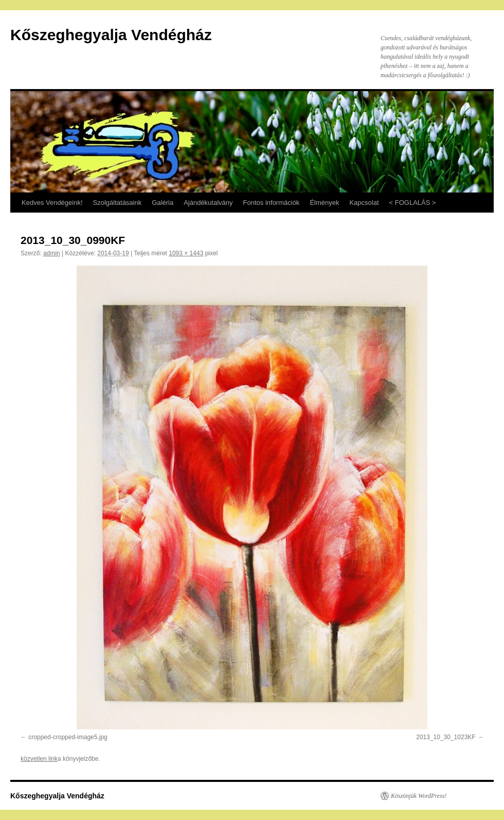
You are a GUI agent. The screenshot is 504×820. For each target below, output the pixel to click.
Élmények (324, 203)
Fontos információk (272, 203)
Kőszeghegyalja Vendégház (111, 35)
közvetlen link (39, 759)
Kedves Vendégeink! (52, 203)
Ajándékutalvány (208, 203)
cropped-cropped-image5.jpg (68, 737)
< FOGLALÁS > (413, 203)
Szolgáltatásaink (118, 203)
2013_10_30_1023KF (446, 737)
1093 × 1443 (186, 253)
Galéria (163, 203)
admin (52, 253)
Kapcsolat (364, 203)
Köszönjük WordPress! (419, 796)
